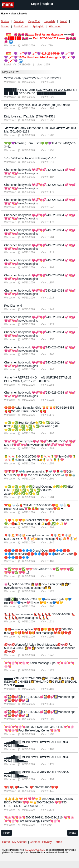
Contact (35, 842)
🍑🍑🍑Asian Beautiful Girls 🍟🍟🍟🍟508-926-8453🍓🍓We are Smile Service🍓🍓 (39, 409)
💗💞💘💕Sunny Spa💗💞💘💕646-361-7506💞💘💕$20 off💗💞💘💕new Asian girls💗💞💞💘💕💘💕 (40, 443)
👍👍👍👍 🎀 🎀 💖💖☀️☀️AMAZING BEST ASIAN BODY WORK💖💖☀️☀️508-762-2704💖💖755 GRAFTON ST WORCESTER (39, 802)
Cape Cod (34, 21)
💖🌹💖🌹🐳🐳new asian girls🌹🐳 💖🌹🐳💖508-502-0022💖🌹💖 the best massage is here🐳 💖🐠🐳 (40, 473)
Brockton (18, 21)
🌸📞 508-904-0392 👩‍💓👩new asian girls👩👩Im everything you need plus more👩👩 (38, 586)
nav (8, 5)
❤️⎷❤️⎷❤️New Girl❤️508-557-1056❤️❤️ (31, 787)
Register (47, 4)
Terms (58, 842)
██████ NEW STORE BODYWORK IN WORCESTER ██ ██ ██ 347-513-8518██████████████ (40, 91)
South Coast (21, 27)
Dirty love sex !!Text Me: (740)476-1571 (30, 116)
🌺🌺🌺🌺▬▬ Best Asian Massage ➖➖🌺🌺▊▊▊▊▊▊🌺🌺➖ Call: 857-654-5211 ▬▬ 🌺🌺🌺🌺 (40, 38)
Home (4, 14)
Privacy (47, 842)
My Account (20, 842)
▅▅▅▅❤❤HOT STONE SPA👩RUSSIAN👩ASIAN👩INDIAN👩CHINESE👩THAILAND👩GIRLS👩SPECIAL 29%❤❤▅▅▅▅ (40, 682)
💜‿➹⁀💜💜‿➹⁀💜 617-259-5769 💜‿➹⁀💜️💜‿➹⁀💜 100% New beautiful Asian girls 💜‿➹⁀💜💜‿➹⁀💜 (40, 57)
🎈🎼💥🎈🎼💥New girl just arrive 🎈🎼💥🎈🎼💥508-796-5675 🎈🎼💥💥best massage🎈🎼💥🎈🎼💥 (40, 537)
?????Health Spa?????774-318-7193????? (33, 78)
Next (73, 833)
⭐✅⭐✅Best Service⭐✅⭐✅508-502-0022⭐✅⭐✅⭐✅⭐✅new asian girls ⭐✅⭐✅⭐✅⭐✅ (32, 426)
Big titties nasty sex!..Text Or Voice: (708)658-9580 (37, 105)
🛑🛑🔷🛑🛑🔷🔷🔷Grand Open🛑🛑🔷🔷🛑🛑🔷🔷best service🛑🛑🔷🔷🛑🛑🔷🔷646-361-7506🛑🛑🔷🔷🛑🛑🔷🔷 (41, 554)
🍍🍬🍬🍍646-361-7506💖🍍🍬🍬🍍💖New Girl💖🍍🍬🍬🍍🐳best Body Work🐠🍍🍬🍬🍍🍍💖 (40, 458)
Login (35, 4)
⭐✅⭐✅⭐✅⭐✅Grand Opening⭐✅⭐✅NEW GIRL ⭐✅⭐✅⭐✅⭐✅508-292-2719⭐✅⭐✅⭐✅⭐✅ (39, 490)
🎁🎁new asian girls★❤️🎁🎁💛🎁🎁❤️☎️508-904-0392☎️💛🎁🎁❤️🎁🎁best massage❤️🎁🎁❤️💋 (39, 631)
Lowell (64, 21)
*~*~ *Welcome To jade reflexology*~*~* (30, 158)
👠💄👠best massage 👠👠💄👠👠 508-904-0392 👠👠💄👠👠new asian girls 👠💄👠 (39, 616)
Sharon (5, 27)
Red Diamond (13, 306)
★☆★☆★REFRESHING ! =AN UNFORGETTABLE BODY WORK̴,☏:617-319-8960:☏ (38, 379)
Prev (6, 833)
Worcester (55, 27)
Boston (5, 21)
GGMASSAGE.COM (35, 850)
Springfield (38, 27)
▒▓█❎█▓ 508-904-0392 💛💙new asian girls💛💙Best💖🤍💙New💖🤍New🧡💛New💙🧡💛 (38, 601)
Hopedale (50, 21)
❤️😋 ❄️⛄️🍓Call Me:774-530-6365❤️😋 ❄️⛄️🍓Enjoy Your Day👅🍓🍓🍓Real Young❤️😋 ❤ (37, 507)
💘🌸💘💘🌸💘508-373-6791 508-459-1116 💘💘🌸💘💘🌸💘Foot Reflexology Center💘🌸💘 (39, 729)
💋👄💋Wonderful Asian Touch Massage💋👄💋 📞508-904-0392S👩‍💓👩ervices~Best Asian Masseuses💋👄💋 (40, 648)
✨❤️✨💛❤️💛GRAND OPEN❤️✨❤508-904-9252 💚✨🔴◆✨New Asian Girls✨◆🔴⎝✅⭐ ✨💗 (38, 522)
